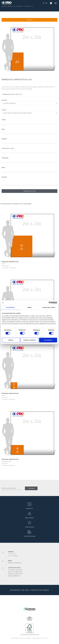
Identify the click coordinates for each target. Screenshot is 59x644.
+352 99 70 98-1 (19, 570)
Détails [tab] (29, 307)
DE (46, 3)
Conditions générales (37, 638)
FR (43, 3)
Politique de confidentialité (25, 638)
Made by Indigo (15, 638)
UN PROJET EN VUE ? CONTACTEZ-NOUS (30, 590)
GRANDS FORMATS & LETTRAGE (12, 6)
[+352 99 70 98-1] (50, 3)
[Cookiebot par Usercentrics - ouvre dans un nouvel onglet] (50, 303)
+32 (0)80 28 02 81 (16, 576)
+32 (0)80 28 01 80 (18, 572)
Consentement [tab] (10, 307)
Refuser (11, 340)
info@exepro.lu (18, 563)
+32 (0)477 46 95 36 (18, 574)
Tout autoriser (48, 340)
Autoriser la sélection (30, 340)
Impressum (45, 638)
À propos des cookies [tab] (49, 307)
